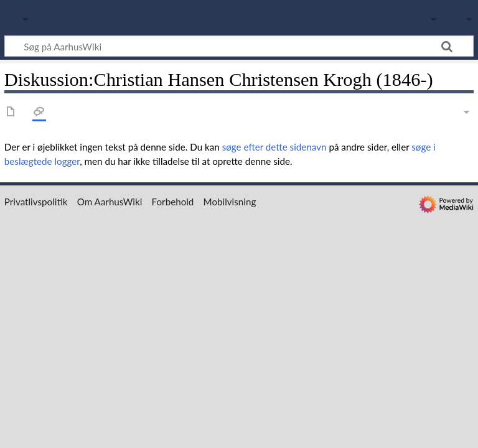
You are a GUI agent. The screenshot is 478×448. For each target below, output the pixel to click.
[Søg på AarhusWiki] (239, 46)
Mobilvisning (230, 202)
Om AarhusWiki (110, 202)
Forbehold (173, 202)
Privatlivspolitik (36, 202)
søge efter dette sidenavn (274, 147)
